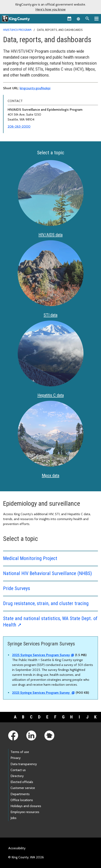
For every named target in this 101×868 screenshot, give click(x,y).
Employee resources (25, 812)
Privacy (16, 758)
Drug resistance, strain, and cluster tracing (46, 603)
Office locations (22, 800)
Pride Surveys (17, 588)
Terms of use (20, 752)
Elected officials (22, 782)
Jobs (13, 818)
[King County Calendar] (69, 19)
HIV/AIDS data (50, 235)
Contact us (18, 770)
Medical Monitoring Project (30, 558)
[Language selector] (78, 19)
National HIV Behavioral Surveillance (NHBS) (48, 573)
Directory (17, 776)
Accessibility (17, 848)
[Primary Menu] (96, 19)
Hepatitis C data (51, 395)
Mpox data (50, 475)
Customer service (23, 788)
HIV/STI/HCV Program (17, 30)
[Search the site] (87, 19)
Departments (20, 794)
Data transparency (24, 764)
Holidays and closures (26, 806)
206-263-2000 (19, 126)
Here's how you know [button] (50, 9)
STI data (50, 315)
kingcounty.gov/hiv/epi (35, 88)
